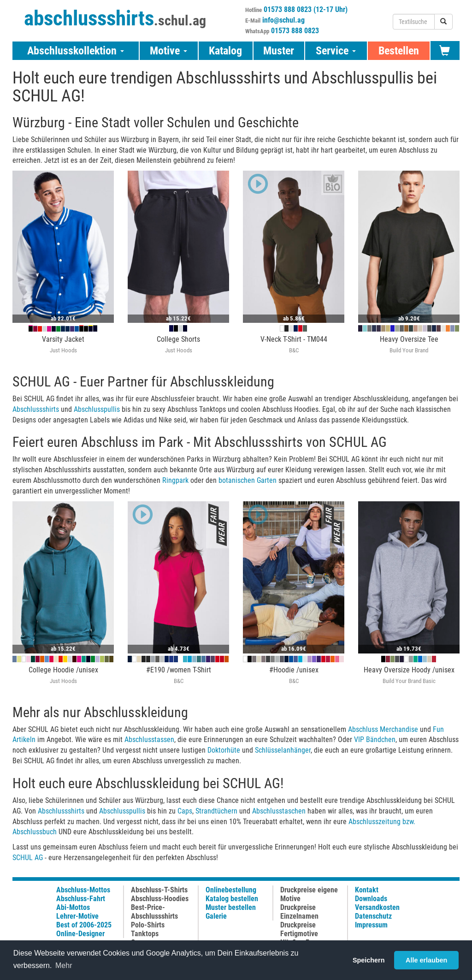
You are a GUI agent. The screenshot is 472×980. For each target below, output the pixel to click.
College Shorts (178, 339)
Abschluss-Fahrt (81, 899)
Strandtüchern (216, 811)
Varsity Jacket (63, 339)
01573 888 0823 (295, 31)
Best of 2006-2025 (84, 925)
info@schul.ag (283, 20)
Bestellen (399, 51)
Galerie (216, 916)
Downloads (371, 899)
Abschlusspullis (97, 409)
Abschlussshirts (36, 409)
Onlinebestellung (231, 890)
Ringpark (175, 480)
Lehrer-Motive (77, 916)
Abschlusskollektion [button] (76, 51)
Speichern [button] (369, 960)
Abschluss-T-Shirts (159, 890)
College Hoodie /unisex (63, 670)
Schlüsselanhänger (283, 750)
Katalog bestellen (232, 899)
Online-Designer (80, 934)
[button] (256, 185)
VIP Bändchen (375, 739)
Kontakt (367, 890)
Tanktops (145, 934)
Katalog (225, 51)
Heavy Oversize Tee (409, 339)
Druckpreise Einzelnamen (299, 912)
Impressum (371, 925)
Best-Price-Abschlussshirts (154, 912)
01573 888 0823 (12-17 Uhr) (306, 9)
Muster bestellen (231, 907)
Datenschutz (373, 916)
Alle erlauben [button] (426, 960)
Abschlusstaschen (279, 811)
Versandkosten (377, 907)
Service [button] (336, 51)
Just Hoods (63, 350)
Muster (279, 51)
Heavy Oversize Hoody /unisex (409, 670)
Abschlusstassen (149, 739)
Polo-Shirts (148, 925)
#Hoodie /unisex (294, 670)
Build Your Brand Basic (409, 681)
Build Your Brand (409, 350)
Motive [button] (168, 51)
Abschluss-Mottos (83, 890)
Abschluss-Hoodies (160, 899)
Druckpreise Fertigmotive (299, 929)
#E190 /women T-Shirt (179, 670)
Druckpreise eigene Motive (309, 894)
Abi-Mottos (73, 907)
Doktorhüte (224, 750)
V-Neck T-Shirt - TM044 (294, 339)
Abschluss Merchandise (383, 729)
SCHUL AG (28, 858)
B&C (294, 350)
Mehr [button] (64, 965)
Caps (185, 811)
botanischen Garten (248, 480)
